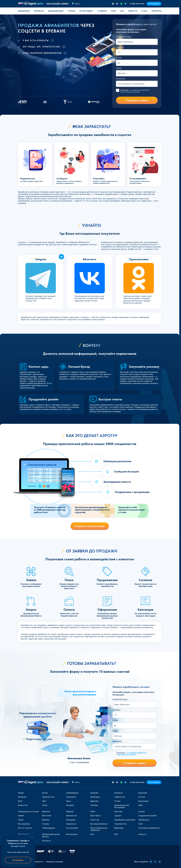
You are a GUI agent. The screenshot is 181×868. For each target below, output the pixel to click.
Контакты (156, 11)
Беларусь (119, 793)
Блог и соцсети (25, 828)
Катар (45, 805)
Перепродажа (48, 828)
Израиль (70, 811)
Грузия (141, 811)
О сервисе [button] (102, 11)
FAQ (122, 11)
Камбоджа (95, 797)
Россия (142, 797)
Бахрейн (70, 805)
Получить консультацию (90, 526)
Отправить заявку (137, 100)
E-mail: (119, 58)
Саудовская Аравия (147, 816)
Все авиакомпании (99, 824)
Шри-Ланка (95, 816)
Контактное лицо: (124, 37)
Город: (119, 68)
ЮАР (20, 801)
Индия (21, 793)
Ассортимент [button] (86, 11)
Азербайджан (72, 793)
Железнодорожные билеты (51, 835)
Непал (21, 820)
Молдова (22, 797)
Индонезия (143, 801)
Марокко (46, 811)
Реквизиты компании (54, 862)
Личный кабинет (154, 4)
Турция (118, 816)
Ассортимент (72, 828)
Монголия (47, 816)
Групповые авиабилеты (149, 828)
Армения (94, 793)
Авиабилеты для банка (125, 820)
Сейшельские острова (28, 811)
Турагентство (121, 824)
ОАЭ (44, 801)
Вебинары (119, 828)
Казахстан (23, 805)
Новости (133, 11)
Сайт (141, 824)
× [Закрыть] (32, 837)
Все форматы (24, 824)
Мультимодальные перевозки (99, 829)
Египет (117, 801)
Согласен (135, 91)
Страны (46, 824)
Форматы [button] (39, 11)
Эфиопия (94, 801)
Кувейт (21, 816)
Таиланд (94, 805)
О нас (144, 11)
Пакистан (95, 820)
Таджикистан (48, 797)
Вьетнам (118, 811)
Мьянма (46, 820)
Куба (140, 805)
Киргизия (143, 793)
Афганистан (72, 816)
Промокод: (121, 79)
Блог (114, 11)
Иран (68, 801)
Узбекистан (120, 797)
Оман (93, 811)
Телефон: (120, 47)
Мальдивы (71, 820)
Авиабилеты (24, 11)
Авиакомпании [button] (56, 11)
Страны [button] (71, 11)
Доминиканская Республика (122, 806)
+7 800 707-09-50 (137, 4)
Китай (45, 793)
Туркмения (71, 797)
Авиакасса (71, 824)
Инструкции (72, 834)
